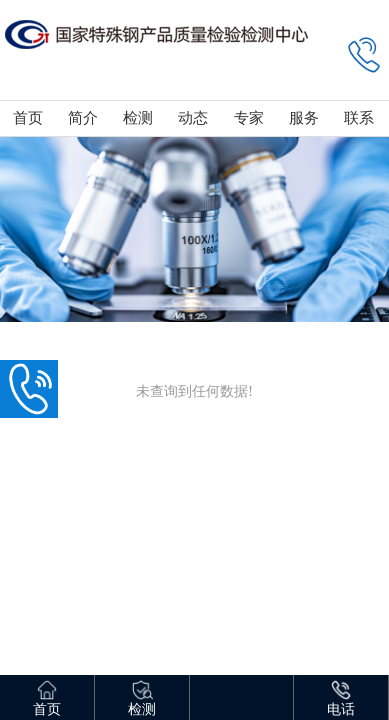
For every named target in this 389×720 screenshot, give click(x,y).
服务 (304, 118)
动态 (193, 118)
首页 (28, 118)
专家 (249, 118)
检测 (138, 118)
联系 (359, 118)
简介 (83, 118)
